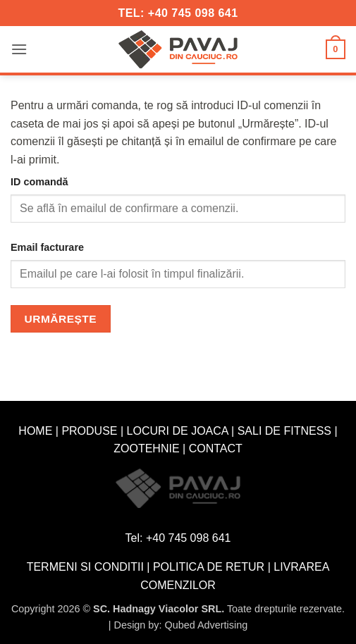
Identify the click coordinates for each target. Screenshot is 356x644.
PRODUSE (89, 431)
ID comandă (39, 182)
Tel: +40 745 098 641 (178, 538)
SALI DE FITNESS (284, 431)
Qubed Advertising (207, 625)
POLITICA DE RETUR (209, 567)
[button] (19, 49)
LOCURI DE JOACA (178, 431)
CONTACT (216, 448)
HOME (35, 431)
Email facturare (47, 247)
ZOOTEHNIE (146, 448)
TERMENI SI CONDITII (85, 567)
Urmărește (61, 319)
